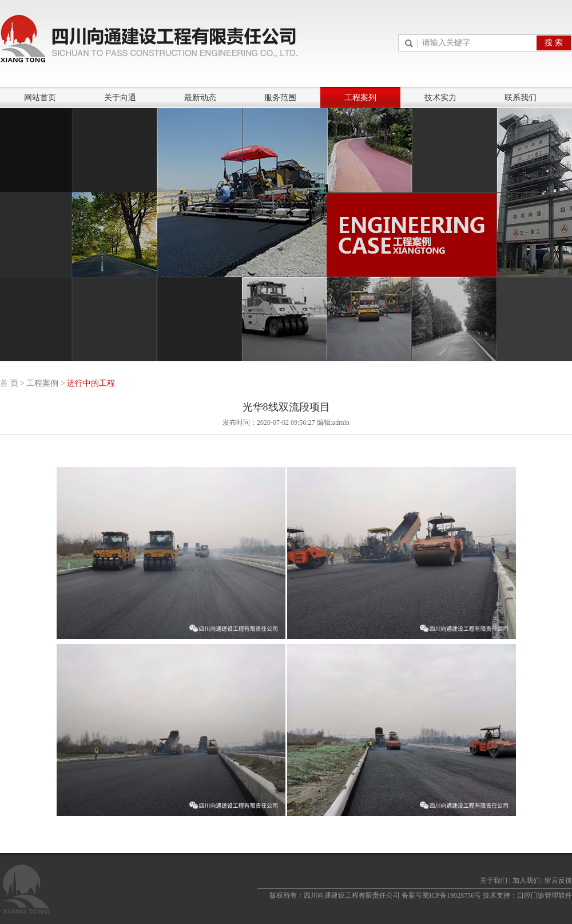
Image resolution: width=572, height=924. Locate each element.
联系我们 (521, 98)
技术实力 (440, 98)
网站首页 (40, 98)
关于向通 (120, 98)
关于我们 (494, 880)
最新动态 (200, 98)
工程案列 (360, 98)
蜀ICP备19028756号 (452, 895)
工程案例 (42, 383)
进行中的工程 (91, 383)
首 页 (9, 383)
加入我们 (526, 880)
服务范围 (280, 98)
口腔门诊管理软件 (545, 895)
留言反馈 (558, 880)
